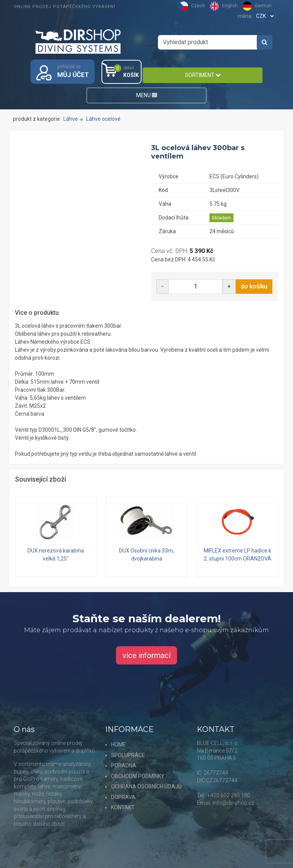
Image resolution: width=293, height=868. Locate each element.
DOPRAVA (123, 797)
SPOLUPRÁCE (128, 755)
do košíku (254, 286)
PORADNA (124, 766)
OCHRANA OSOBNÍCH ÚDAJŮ (146, 786)
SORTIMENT (203, 75)
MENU (147, 95)
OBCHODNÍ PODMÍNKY (138, 776)
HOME (118, 745)
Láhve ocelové (103, 119)
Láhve (71, 119)
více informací (146, 655)
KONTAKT (123, 807)
